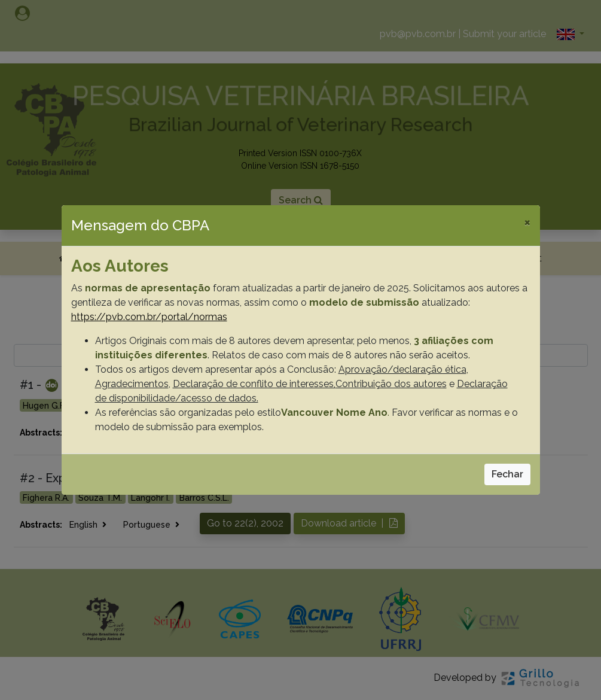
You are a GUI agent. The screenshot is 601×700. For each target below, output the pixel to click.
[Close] (527, 222)
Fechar (507, 474)
